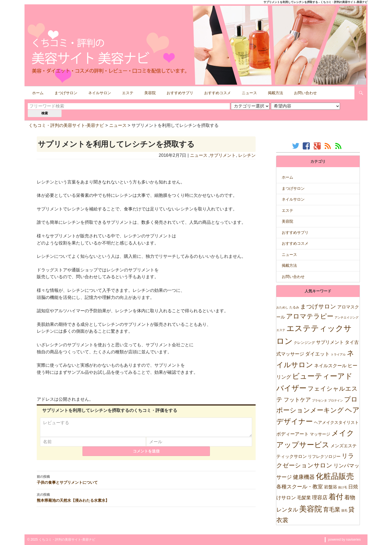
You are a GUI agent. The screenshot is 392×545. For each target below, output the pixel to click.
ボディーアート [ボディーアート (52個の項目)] (293, 434)
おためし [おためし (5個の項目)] (282, 307)
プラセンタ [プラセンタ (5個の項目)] (319, 400)
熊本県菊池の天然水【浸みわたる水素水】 (146, 501)
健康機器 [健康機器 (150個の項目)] (304, 477)
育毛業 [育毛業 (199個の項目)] (332, 509)
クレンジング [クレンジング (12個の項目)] (304, 343)
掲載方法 (275, 93)
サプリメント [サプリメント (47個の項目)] (330, 342)
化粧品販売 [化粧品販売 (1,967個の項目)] (335, 476)
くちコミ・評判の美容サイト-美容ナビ (66, 125)
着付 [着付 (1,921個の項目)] (336, 497)
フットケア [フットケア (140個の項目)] (297, 400)
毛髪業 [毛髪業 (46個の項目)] (304, 498)
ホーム (38, 93)
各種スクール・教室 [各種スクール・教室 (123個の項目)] (300, 486)
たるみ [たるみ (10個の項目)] (294, 307)
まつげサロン (66, 93)
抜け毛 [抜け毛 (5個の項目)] (343, 487)
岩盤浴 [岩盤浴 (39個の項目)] (330, 487)
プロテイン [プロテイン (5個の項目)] (336, 400)
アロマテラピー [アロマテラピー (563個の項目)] (310, 316)
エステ (128, 93)
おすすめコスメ (218, 93)
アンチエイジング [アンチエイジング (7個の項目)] (347, 317)
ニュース (249, 93)
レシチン (247, 155)
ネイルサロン (100, 93)
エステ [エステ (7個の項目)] (281, 330)
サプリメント (223, 155)
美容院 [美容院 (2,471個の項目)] (311, 509)
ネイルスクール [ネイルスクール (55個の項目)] (330, 366)
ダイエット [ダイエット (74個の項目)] (317, 354)
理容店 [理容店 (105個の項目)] (320, 497)
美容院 (150, 93)
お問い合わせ (305, 93)
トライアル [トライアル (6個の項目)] (338, 354)
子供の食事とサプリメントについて (146, 483)
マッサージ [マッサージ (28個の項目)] (320, 434)
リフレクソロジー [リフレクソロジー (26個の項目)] (324, 456)
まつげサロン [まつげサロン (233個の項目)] (318, 307)
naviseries (353, 540)
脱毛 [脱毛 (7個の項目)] (344, 510)
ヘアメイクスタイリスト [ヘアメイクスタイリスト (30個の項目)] (336, 422)
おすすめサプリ (180, 93)
